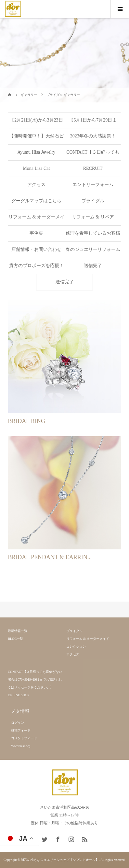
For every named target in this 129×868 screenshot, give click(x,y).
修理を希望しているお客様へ (93, 236)
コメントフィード (24, 738)
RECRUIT (93, 168)
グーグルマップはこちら (36, 201)
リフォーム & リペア (93, 217)
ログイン (18, 723)
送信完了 (93, 266)
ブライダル (93, 201)
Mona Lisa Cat (36, 168)
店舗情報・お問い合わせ (36, 249)
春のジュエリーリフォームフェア (93, 252)
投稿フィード (21, 730)
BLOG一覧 (15, 639)
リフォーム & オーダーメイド (36, 220)
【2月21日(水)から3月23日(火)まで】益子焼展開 (36, 123)
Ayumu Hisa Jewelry (36, 152)
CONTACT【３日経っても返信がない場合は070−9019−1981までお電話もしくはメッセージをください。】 (93, 155)
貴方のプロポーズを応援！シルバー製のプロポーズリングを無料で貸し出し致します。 (36, 269)
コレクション (76, 646)
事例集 (36, 233)
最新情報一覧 (18, 631)
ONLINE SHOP (18, 695)
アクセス (36, 185)
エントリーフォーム (93, 185)
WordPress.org (21, 746)
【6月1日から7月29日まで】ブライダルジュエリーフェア (93, 123)
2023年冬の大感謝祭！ (93, 136)
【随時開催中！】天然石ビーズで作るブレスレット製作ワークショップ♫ (36, 139)
